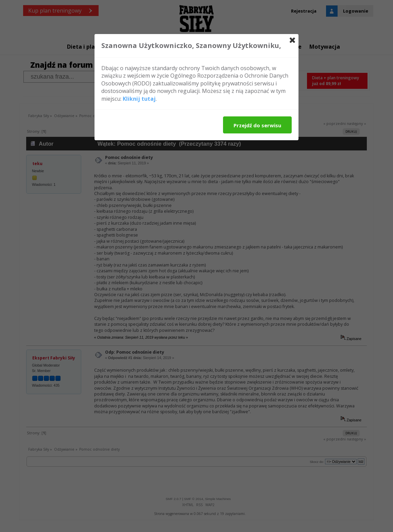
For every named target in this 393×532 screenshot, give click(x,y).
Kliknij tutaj (139, 99)
